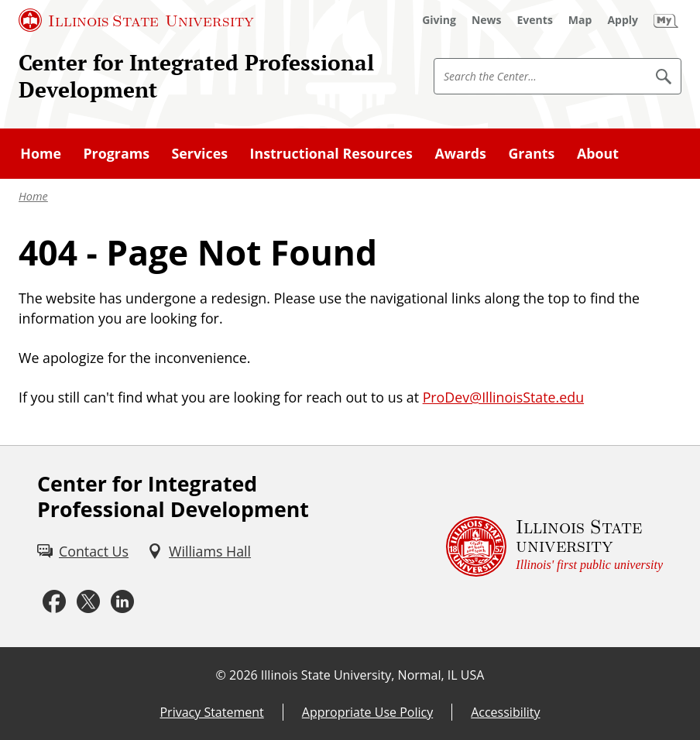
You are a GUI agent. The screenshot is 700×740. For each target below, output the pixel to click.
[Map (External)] (580, 20)
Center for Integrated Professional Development (196, 76)
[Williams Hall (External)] (199, 552)
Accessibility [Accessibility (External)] (505, 712)
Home (33, 196)
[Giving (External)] (439, 20)
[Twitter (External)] (88, 601)
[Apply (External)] (623, 20)
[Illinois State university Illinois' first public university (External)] (554, 546)
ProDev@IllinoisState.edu (503, 397)
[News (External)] (487, 20)
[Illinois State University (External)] (136, 20)
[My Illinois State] (666, 20)
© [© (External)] (221, 675)
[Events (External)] (535, 20)
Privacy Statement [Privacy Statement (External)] (211, 712)
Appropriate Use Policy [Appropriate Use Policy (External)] (367, 712)
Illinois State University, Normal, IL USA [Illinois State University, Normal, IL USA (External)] (373, 675)
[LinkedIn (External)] (122, 601)
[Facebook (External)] (54, 601)
